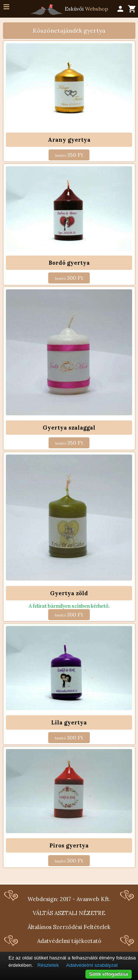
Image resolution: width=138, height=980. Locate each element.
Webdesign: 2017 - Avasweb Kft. (69, 899)
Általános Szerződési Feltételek (69, 927)
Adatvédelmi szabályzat (92, 965)
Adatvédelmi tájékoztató (69, 941)
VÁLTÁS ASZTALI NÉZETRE (69, 913)
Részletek (48, 965)
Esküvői (69, 10)
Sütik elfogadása (109, 974)
